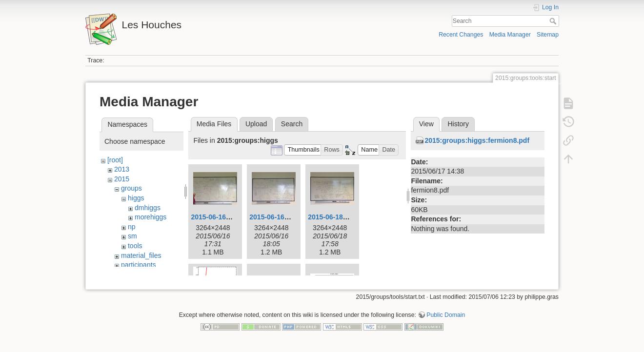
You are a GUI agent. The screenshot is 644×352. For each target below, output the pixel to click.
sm (132, 236)
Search (554, 21)
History (458, 124)
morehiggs (151, 217)
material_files (141, 255)
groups (131, 188)
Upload (256, 124)
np (132, 227)
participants (139, 265)
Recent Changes (461, 35)
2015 (122, 179)
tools (135, 246)
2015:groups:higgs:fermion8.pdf (477, 140)
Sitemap (548, 35)
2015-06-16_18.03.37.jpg (288, 217)
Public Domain (446, 320)
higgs (136, 198)
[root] (115, 160)
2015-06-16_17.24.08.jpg (230, 217)
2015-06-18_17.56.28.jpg (347, 217)
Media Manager (510, 35)
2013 (122, 169)
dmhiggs (148, 208)
